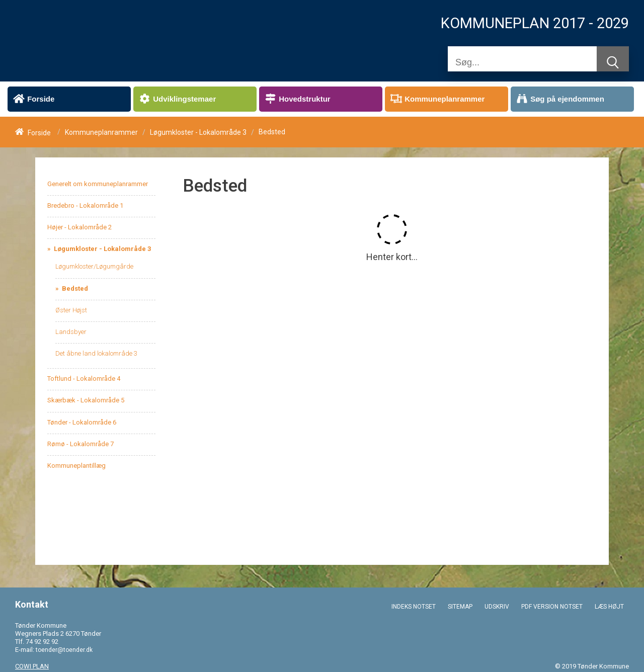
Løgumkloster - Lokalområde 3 (198, 132)
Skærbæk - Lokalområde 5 (86, 400)
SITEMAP (460, 607)
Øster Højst (71, 310)
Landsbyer (71, 332)
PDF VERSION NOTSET (552, 607)
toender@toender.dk (64, 650)
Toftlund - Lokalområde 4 (84, 379)
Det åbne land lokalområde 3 (96, 353)
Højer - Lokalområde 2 (79, 227)
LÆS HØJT (609, 607)
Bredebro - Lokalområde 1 (85, 205)
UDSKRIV (497, 607)
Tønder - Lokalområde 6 (82, 422)
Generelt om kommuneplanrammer (98, 184)
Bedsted (74, 288)
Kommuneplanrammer (101, 132)
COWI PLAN (32, 666)
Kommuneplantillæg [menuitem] (76, 466)
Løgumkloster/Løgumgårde (94, 266)
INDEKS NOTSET (414, 607)
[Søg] (522, 62)
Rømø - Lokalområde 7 (80, 444)
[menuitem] (69, 99)
